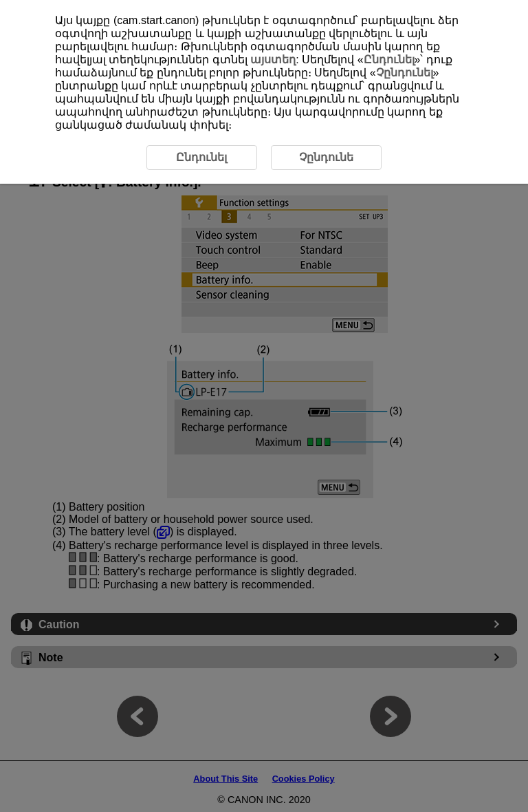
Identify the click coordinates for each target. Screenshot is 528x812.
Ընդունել (389, 60)
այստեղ (273, 60)
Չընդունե (326, 157)
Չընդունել (405, 73)
